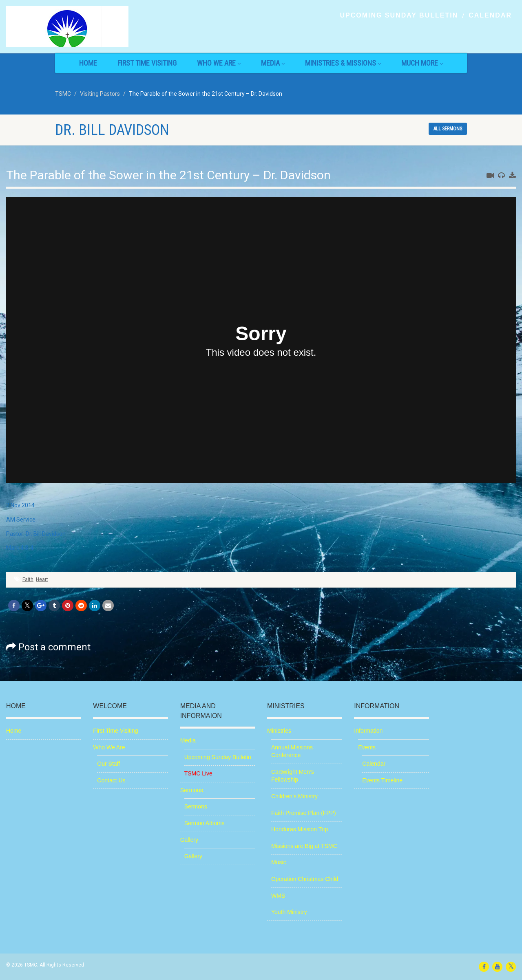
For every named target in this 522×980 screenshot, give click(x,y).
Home (88, 63)
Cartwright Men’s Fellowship (293, 776)
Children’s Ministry (294, 796)
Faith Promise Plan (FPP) (304, 813)
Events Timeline (382, 780)
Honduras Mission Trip (300, 829)
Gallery (189, 840)
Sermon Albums (205, 823)
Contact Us (111, 780)
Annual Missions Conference (292, 751)
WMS (278, 896)
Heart (42, 579)
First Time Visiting (147, 63)
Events (367, 747)
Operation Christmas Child (305, 879)
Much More (422, 63)
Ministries (279, 731)
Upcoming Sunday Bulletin (399, 15)
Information (368, 731)
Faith (28, 579)
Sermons (192, 790)
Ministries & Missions (343, 63)
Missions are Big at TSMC (304, 846)
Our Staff (108, 764)
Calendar (490, 15)
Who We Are (219, 63)
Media (273, 63)
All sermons (448, 129)
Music (279, 862)
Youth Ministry (289, 912)
